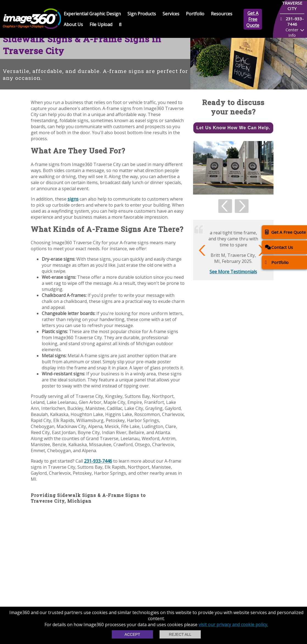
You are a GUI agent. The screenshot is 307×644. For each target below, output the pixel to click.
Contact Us (279, 247)
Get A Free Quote (253, 19)
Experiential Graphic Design (92, 14)
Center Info (292, 32)
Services (171, 14)
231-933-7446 (98, 461)
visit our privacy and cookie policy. (233, 625)
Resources (222, 14)
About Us (73, 24)
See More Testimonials (233, 272)
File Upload (101, 24)
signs (73, 199)
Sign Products (142, 14)
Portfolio (195, 14)
